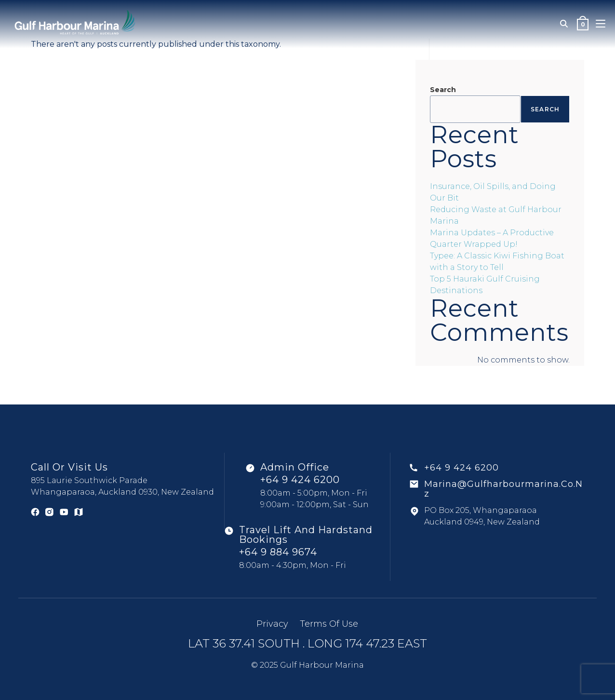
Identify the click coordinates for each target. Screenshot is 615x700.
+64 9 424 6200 (300, 480)
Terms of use (329, 624)
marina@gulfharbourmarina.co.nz (503, 489)
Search (443, 90)
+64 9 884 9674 (278, 552)
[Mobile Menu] (601, 24)
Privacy (272, 624)
